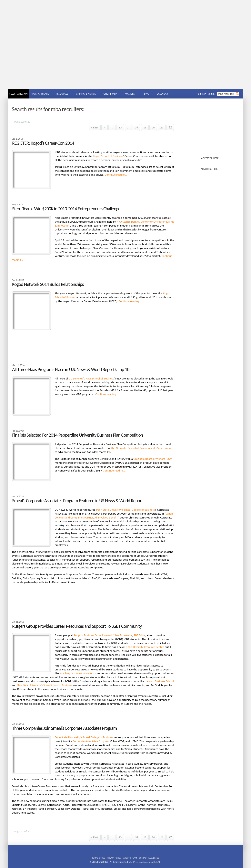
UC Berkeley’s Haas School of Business (91, 378)
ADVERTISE (154, 858)
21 (162, 127)
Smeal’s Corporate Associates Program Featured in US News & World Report (77, 501)
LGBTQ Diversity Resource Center (144, 647)
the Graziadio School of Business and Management (141, 448)
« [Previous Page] (105, 127)
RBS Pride (139, 635)
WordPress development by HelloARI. (145, 862)
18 (136, 127)
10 (120, 127)
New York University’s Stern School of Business (45, 685)
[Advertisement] (125, 60)
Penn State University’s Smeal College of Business (125, 510)
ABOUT (126, 858)
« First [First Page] (95, 127)
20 (153, 127)
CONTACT (143, 858)
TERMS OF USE (98, 858)
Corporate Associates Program (91, 741)
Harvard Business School (159, 681)
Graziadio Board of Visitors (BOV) (153, 459)
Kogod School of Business (108, 156)
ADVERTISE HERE (210, 158)
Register (201, 94)
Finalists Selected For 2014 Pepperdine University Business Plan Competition (78, 435)
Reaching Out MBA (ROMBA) (76, 673)
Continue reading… (116, 175)
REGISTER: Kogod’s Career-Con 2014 (43, 143)
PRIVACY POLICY (114, 858)
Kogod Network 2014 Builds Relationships (48, 284)
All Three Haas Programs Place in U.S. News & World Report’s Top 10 (71, 369)
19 (145, 127)
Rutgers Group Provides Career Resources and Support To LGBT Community (77, 626)
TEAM (134, 858)
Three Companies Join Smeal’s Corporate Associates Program (65, 728)
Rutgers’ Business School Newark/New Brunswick (103, 635)
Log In (211, 94)
